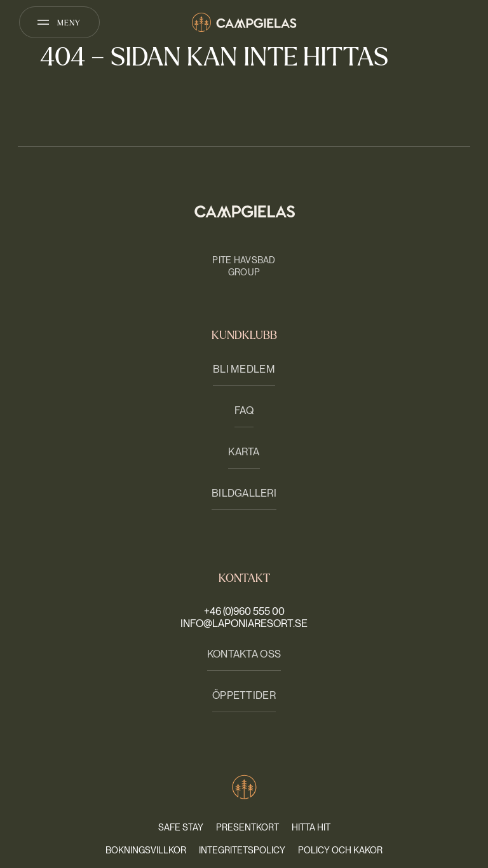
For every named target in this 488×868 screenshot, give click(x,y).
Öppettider (244, 695)
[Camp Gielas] (244, 22)
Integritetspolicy (242, 850)
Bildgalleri (244, 493)
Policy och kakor (340, 850)
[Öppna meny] (59, 22)
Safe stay (181, 827)
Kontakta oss (244, 654)
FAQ (244, 410)
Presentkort (247, 827)
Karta (244, 452)
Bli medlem (244, 369)
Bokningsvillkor (146, 850)
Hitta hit (311, 827)
